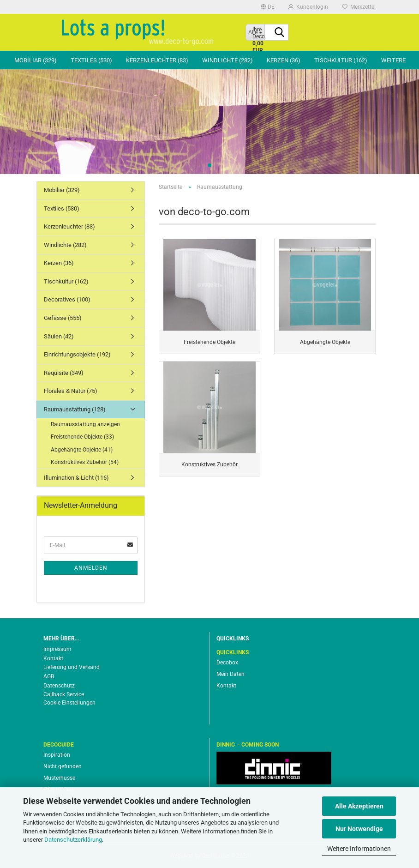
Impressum (57, 649)
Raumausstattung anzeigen (85, 424)
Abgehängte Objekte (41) (82, 450)
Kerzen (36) (284, 60)
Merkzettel (359, 7)
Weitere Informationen (359, 849)
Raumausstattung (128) (75, 409)
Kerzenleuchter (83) (157, 60)
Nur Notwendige (359, 829)
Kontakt (53, 658)
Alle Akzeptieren (359, 806)
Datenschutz (59, 686)
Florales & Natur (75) (71, 391)
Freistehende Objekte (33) (82, 437)
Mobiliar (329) (36, 60)
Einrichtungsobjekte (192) (77, 354)
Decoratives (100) (67, 299)
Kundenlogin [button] (308, 7)
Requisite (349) (64, 373)
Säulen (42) (59, 336)
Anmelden (91, 568)
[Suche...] (280, 33)
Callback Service (64, 694)
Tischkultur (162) (341, 60)
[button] (268, 7)
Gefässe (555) (63, 318)
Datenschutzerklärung (73, 840)
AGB (49, 676)
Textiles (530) (91, 60)
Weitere (393, 60)
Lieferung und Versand (72, 667)
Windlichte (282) (227, 60)
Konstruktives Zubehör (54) (85, 462)
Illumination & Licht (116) (76, 478)
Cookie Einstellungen (69, 703)
